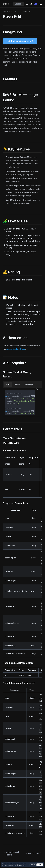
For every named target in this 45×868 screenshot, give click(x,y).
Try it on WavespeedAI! (22, 41)
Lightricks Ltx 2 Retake (11, 853)
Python (17, 385)
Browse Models (8, 11)
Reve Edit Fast (34, 853)
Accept (40, 865)
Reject (33, 865)
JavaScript (29, 385)
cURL (8, 385)
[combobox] (19, 4)
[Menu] (41, 4)
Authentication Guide (16, 349)
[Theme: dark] (27, 4)
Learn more (22, 865)
